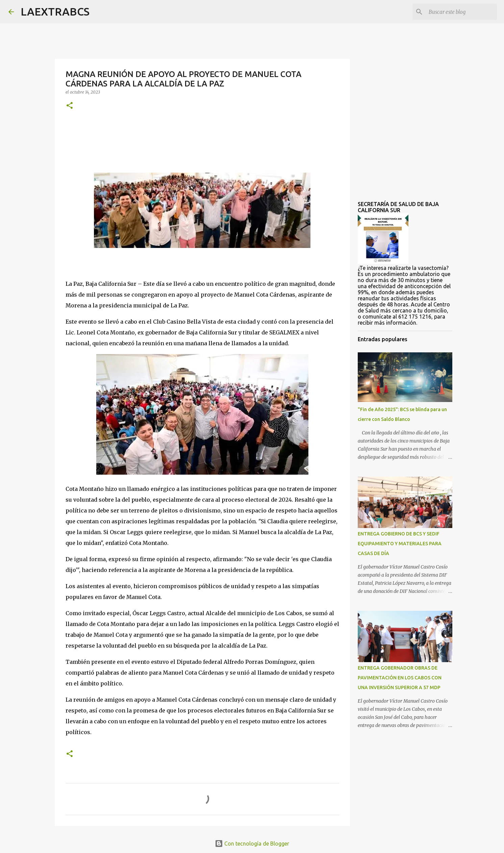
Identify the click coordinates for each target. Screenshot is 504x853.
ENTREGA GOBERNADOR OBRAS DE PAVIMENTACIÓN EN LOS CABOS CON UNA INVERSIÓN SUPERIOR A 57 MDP (400, 678)
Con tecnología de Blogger (252, 844)
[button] (70, 106)
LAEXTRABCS (55, 11)
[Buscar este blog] (461, 12)
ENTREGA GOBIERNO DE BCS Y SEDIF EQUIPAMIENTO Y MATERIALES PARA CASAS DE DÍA (400, 544)
